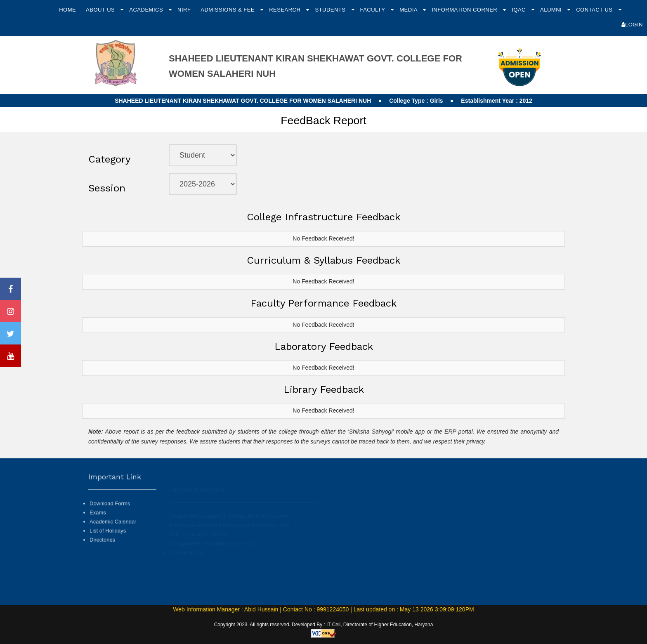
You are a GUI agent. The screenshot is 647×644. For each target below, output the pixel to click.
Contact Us (595, 10)
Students (331, 10)
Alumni (552, 10)
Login (632, 25)
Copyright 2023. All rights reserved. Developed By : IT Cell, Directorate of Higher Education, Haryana (324, 625)
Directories (102, 557)
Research (286, 10)
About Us (101, 10)
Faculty (373, 10)
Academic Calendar (113, 539)
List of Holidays (108, 548)
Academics (147, 10)
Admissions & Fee (228, 10)
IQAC (519, 10)
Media (409, 10)
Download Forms (110, 520)
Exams (98, 530)
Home (67, 10)
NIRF (184, 10)
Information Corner (465, 10)
